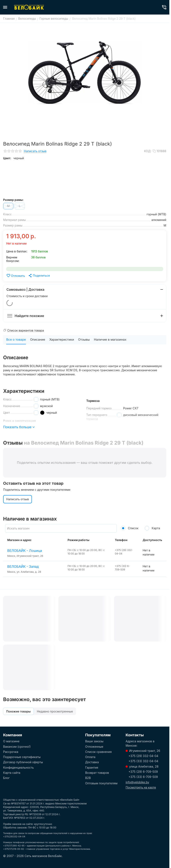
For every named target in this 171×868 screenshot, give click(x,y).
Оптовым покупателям (101, 783)
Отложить (16, 276)
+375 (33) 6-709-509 (143, 777)
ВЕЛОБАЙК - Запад (23, 567)
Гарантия (92, 767)
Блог (6, 778)
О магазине (11, 741)
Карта (152, 528)
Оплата (90, 757)
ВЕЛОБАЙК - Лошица (25, 551)
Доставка (92, 762)
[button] (39, 276)
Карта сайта (12, 773)
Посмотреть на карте (141, 787)
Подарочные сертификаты (22, 757)
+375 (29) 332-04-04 (143, 756)
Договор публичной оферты (23, 762)
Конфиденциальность (18, 767)
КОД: (148, 151)
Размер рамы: (13, 200)
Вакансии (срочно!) (17, 747)
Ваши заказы (94, 741)
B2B (88, 778)
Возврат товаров (97, 773)
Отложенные (94, 747)
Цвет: (7, 158)
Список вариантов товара (26, 330)
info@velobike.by (137, 782)
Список (130, 528)
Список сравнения (98, 752)
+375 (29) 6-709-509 (143, 772)
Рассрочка (11, 752)
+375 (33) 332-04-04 (143, 761)
